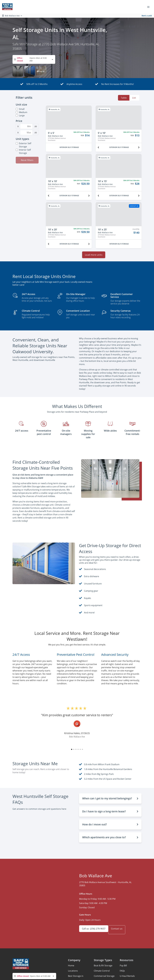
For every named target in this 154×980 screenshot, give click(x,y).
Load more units (94, 257)
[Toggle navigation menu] (149, 7)
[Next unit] (139, 147)
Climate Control (102, 973)
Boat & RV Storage (103, 968)
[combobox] (34, 59)
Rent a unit (147, 16)
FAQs (122, 973)
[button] (18, 71)
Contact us (120, 932)
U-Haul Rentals (127, 978)
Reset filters (27, 160)
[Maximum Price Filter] (26, 132)
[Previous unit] (98, 147)
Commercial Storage (104, 978)
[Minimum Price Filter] (26, 126)
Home (71, 968)
